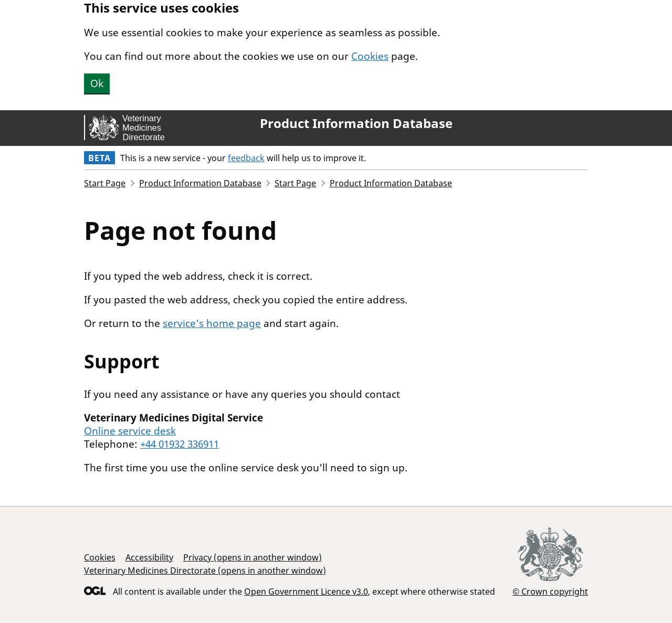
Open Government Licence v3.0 (306, 592)
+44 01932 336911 (180, 444)
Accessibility (149, 557)
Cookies (370, 56)
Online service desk (130, 431)
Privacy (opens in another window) (253, 557)
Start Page (105, 183)
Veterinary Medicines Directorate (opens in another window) (205, 571)
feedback (246, 158)
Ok (97, 83)
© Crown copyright (550, 591)
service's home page (212, 323)
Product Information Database (356, 123)
